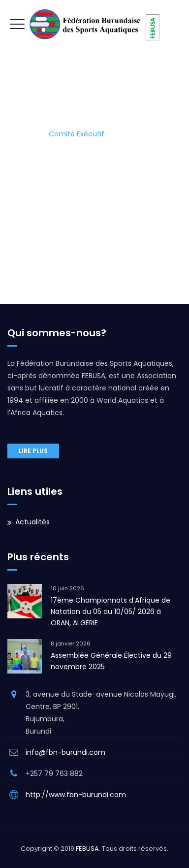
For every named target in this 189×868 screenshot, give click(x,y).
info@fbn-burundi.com (65, 752)
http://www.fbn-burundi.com (76, 795)
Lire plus (33, 451)
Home (23, 134)
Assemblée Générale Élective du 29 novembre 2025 (111, 661)
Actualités (32, 522)
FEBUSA (87, 849)
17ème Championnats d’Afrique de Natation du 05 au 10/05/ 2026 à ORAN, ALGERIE (110, 611)
